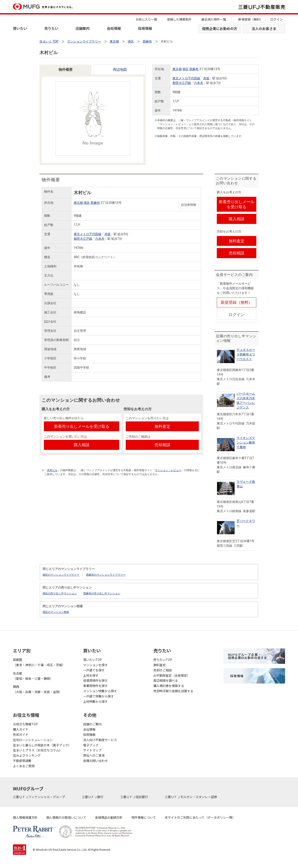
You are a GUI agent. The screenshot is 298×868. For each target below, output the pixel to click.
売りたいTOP (163, 660)
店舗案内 (83, 28)
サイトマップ (92, 750)
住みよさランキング (27, 755)
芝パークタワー (246, 523)
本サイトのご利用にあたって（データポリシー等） (200, 817)
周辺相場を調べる (166, 680)
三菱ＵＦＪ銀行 (93, 797)
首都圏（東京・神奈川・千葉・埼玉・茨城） (39, 662)
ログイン (276, 19)
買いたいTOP (92, 660)
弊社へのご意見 (94, 755)
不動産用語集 (22, 761)
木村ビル (52, 470)
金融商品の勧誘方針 (109, 817)
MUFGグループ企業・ (248, 656)
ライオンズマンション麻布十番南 (246, 442)
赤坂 (206, 78)
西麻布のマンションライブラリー (106, 575)
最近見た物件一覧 (214, 19)
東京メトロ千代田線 (186, 78)
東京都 (177, 69)
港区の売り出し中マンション (60, 593)
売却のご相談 (163, 670)
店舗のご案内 (92, 724)
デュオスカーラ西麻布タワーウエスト (246, 354)
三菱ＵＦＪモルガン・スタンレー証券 (191, 797)
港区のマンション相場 (56, 612)
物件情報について (144, 817)
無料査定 (160, 665)
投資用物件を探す (95, 680)
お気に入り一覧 (146, 19)
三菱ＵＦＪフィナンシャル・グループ (39, 797)
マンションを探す (95, 665)
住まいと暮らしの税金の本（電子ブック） (42, 745)
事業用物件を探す (95, 686)
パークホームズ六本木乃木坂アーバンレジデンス (246, 400)
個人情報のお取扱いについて (66, 817)
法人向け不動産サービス (100, 740)
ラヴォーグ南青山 (246, 484)
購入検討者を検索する (169, 686)
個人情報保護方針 (25, 817)
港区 (185, 69)
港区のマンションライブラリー (61, 575)
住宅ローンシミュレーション (33, 740)
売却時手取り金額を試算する (173, 691)
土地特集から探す (95, 701)
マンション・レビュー (168, 470)
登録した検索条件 (179, 19)
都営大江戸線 (182, 83)
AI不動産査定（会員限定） (172, 675)
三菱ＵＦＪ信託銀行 (134, 797)
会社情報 (114, 28)
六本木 (199, 83)
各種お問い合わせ (95, 761)
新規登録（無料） (251, 19)
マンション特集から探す (100, 691)
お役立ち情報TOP (25, 724)
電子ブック (91, 745)
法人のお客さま (264, 28)
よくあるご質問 (24, 766)
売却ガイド (21, 735)
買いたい (20, 28)
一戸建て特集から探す (99, 696)
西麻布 (194, 69)
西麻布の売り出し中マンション (102, 593)
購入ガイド (21, 729)
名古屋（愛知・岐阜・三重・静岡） (33, 676)
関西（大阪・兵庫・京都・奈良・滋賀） (38, 689)
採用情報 (145, 28)
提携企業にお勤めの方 (220, 28)
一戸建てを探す (94, 670)
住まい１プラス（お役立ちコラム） (38, 750)
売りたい (51, 28)
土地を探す (91, 675)
